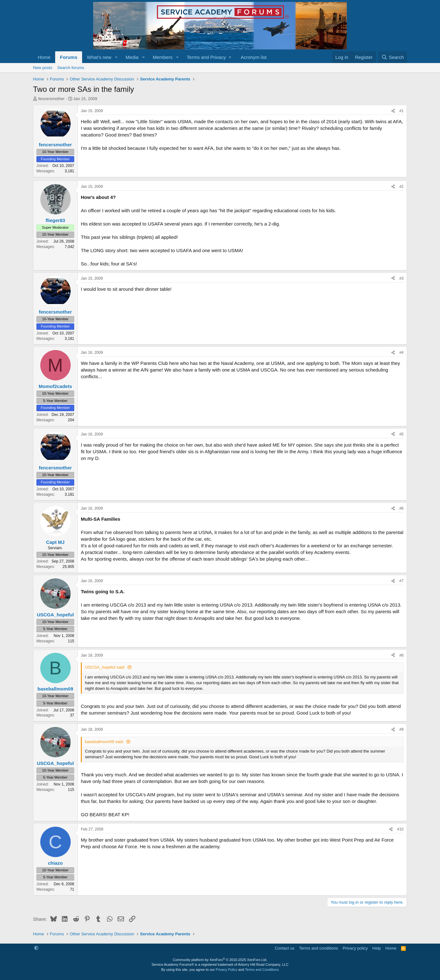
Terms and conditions (318, 948)
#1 (401, 111)
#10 (400, 829)
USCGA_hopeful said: (105, 667)
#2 (401, 187)
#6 (401, 508)
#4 (401, 353)
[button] (116, 57)
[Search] (393, 57)
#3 (401, 278)
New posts (43, 68)
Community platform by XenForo (220, 960)
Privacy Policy (226, 970)
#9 (401, 729)
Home (44, 57)
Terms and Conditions (262, 970)
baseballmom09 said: (104, 742)
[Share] (393, 111)
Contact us (285, 948)
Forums (69, 57)
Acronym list (254, 57)
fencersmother (52, 99)
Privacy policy (355, 948)
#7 (401, 581)
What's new (99, 57)
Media (132, 57)
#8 (401, 655)
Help (377, 948)
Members (163, 57)
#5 (401, 434)
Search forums (71, 68)
